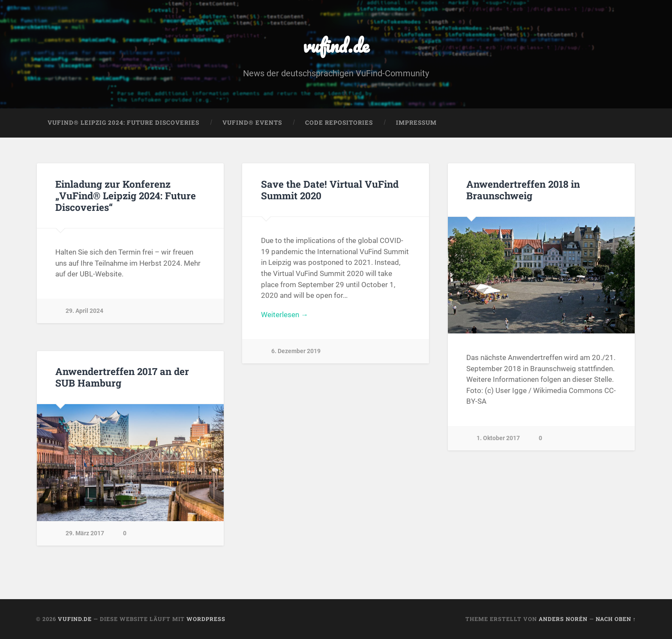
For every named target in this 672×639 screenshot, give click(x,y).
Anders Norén (563, 619)
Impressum (416, 123)
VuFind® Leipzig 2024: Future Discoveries (123, 123)
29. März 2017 (85, 533)
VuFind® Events (252, 123)
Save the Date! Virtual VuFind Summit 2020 (330, 190)
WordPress (206, 619)
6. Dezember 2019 (296, 351)
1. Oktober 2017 (498, 438)
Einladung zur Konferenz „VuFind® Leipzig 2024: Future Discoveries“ (126, 195)
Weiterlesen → (285, 315)
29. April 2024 (84, 311)
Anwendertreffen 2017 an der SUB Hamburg (122, 377)
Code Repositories (339, 123)
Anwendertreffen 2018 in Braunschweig (523, 190)
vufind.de (336, 45)
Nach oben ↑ (616, 619)
